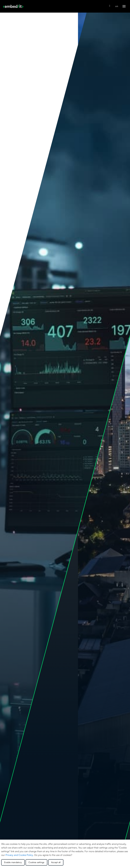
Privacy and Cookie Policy (19, 855)
